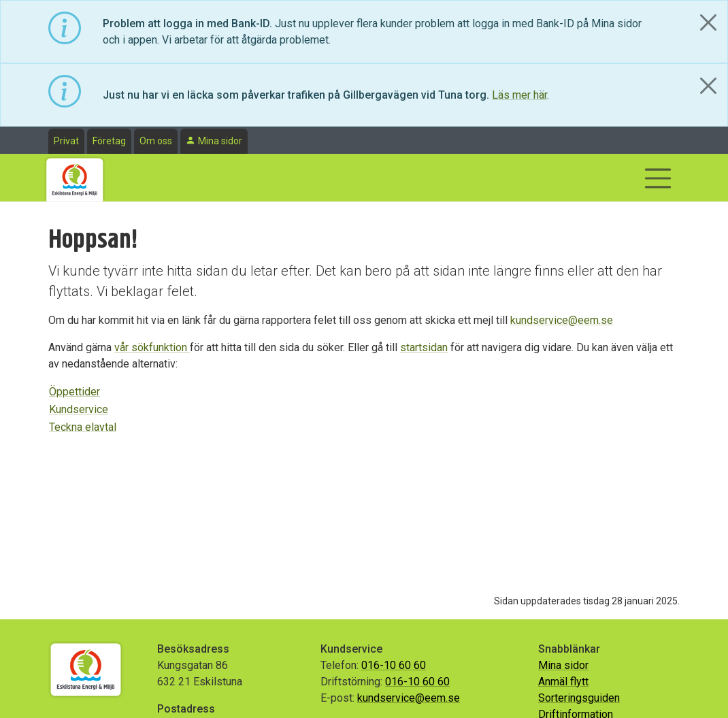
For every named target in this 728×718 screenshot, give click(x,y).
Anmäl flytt (563, 682)
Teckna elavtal (83, 427)
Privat (66, 141)
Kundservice (79, 409)
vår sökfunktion (152, 347)
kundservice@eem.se (562, 320)
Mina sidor (220, 141)
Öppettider (75, 392)
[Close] (708, 22)
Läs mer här (519, 95)
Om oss (156, 141)
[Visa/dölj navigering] (658, 178)
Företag (109, 141)
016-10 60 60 (394, 665)
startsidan (424, 347)
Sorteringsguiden (579, 698)
